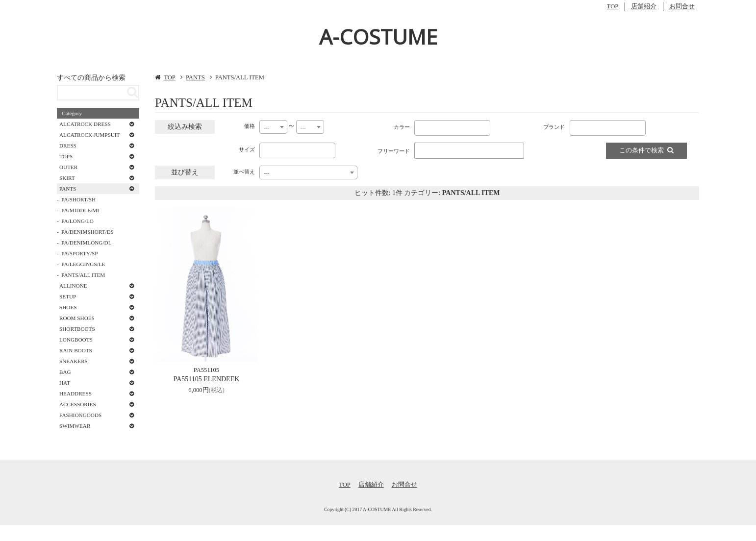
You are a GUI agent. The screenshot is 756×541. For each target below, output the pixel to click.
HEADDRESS (76, 393)
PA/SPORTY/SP (79, 253)
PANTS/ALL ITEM (83, 275)
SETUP (68, 296)
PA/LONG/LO (77, 221)
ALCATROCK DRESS (85, 124)
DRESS (68, 146)
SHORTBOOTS (77, 329)
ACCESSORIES (78, 404)
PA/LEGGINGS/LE (83, 264)
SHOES (68, 307)
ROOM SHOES (77, 318)
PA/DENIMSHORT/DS (87, 232)
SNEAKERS (74, 361)
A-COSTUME (378, 37)
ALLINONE (73, 286)
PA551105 (206, 370)
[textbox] (419, 126)
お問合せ (682, 6)
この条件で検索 (646, 150)
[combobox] (273, 127)
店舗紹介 (644, 6)
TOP (613, 6)
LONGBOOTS (76, 340)
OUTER (68, 167)
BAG (65, 372)
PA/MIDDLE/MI (80, 210)
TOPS (66, 156)
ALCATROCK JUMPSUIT (89, 135)
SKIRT (67, 178)
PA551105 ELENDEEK (207, 379)
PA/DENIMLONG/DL (86, 243)
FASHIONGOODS (80, 415)
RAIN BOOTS (76, 350)
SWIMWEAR (75, 426)
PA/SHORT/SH (78, 199)
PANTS (195, 77)
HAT (65, 383)
